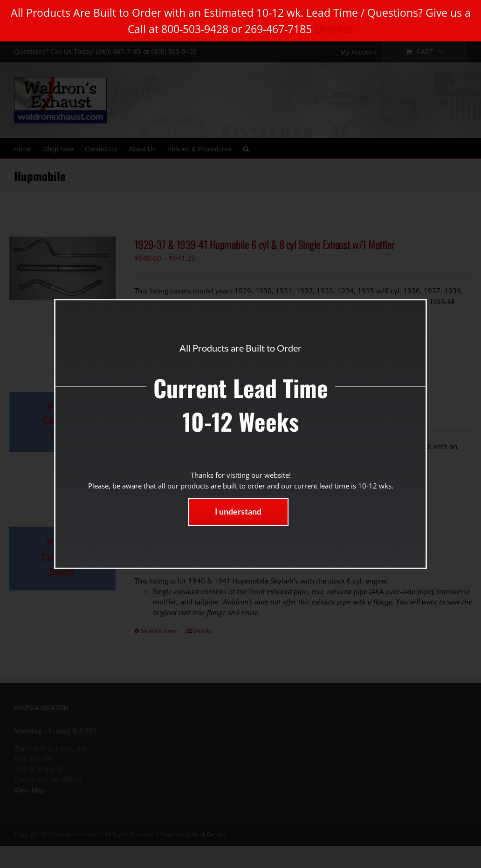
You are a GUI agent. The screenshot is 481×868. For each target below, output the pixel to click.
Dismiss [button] (334, 29)
